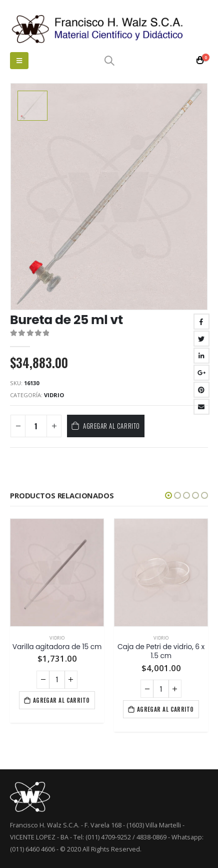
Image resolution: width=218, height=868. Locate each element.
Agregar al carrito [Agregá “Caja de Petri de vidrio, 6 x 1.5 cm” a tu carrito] (165, 709)
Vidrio (54, 395)
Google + (201, 373)
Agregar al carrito (111, 426)
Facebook (201, 322)
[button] (168, 495)
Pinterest (201, 390)
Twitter (201, 339)
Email (201, 407)
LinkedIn (201, 356)
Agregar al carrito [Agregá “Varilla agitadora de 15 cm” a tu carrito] (61, 700)
